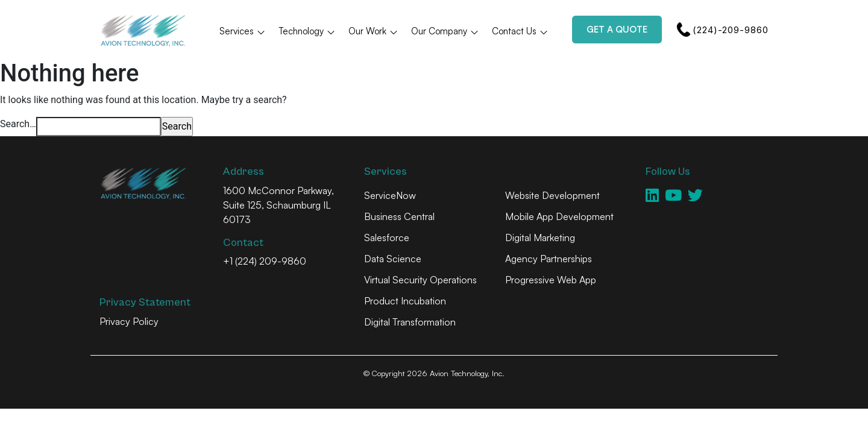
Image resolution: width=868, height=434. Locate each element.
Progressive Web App (551, 280)
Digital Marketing (540, 237)
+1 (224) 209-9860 (265, 261)
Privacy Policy (129, 321)
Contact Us (520, 31)
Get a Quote (617, 29)
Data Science (393, 259)
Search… (18, 124)
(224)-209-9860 (722, 30)
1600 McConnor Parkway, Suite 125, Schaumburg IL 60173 (278, 205)
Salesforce (387, 237)
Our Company (445, 31)
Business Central (399, 216)
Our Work (373, 31)
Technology (307, 31)
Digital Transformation (410, 322)
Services (243, 31)
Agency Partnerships (549, 259)
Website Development (552, 195)
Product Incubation (405, 301)
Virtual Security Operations (420, 280)
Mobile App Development (559, 216)
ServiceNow (390, 195)
